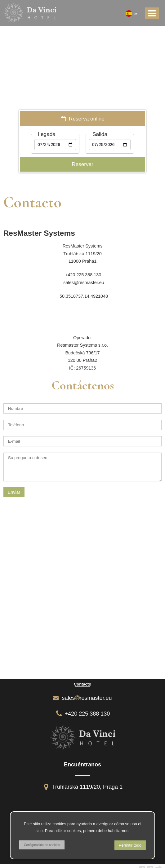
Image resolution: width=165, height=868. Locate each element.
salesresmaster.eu (82, 698)
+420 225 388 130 (83, 714)
